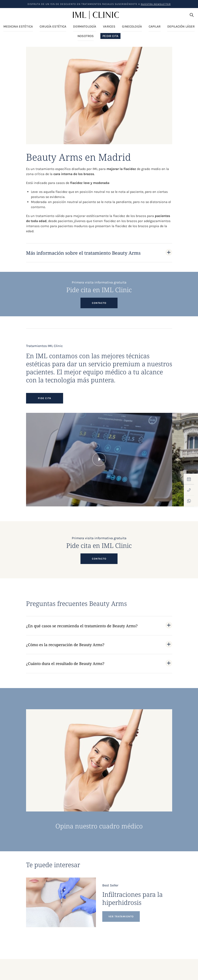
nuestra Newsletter (156, 4)
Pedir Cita (110, 36)
